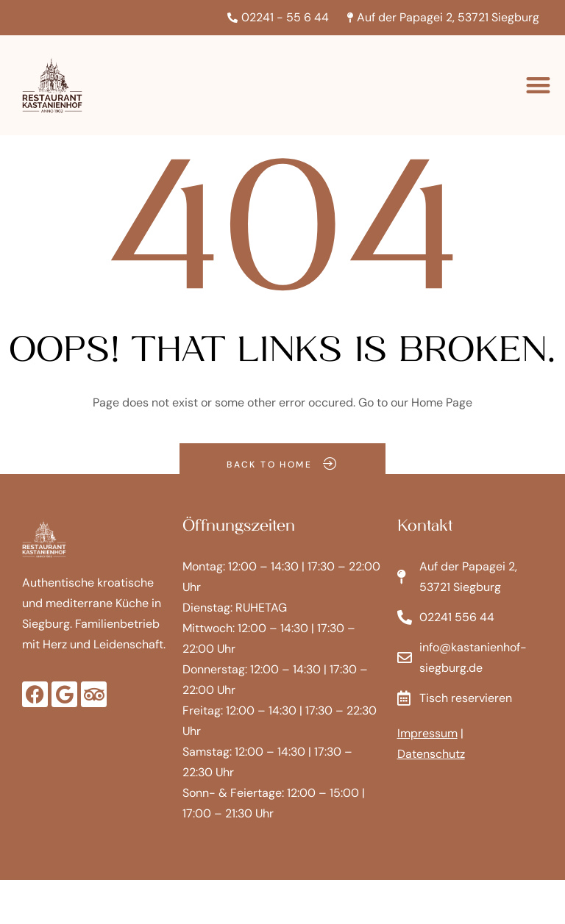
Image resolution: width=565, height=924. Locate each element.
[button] (538, 86)
